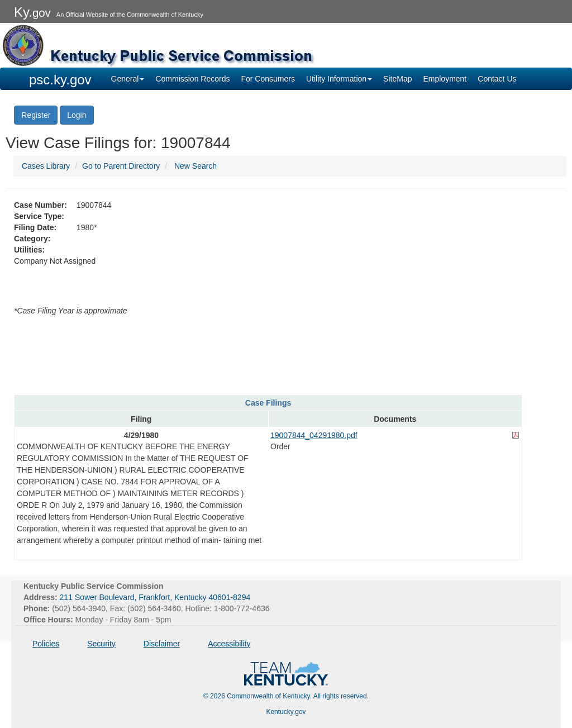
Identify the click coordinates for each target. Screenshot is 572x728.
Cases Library (46, 166)
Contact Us (497, 79)
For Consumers (268, 79)
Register (36, 115)
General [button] (128, 79)
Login (77, 115)
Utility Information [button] (339, 79)
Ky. (32, 12)
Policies (46, 644)
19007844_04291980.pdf (314, 435)
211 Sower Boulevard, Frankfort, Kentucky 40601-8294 (155, 597)
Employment (445, 79)
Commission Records (192, 79)
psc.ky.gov (60, 80)
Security (101, 644)
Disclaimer (162, 644)
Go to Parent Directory (121, 166)
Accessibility (229, 644)
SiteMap (397, 79)
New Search (196, 166)
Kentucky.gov (286, 712)
